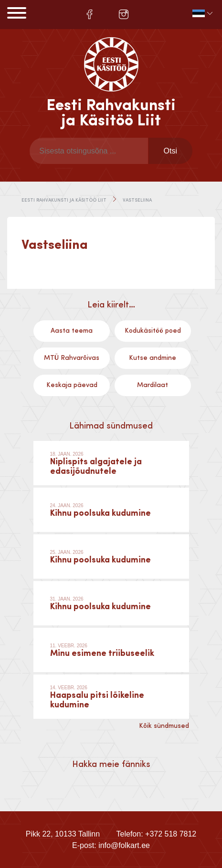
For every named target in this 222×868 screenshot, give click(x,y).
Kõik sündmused (164, 726)
